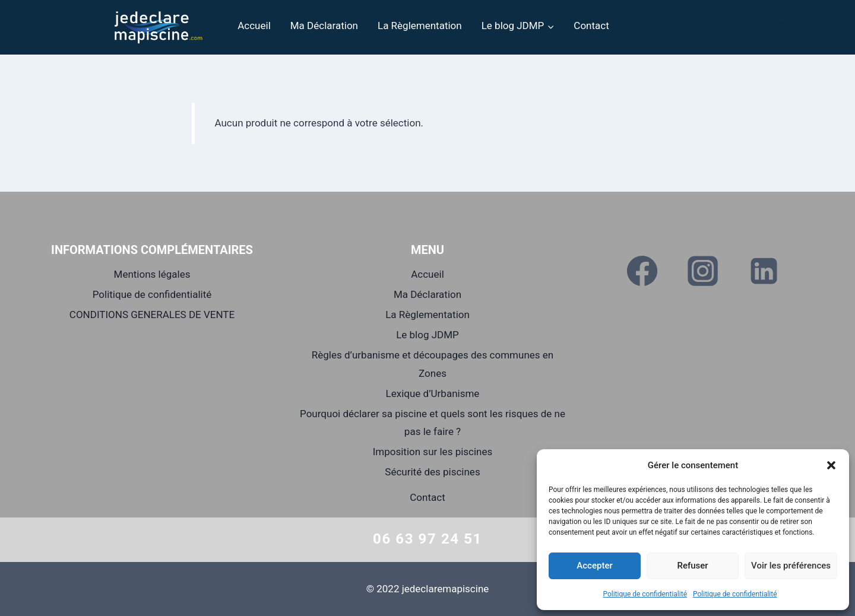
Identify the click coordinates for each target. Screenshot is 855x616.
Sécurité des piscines (432, 472)
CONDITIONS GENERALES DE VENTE (152, 315)
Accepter (594, 566)
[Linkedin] (764, 271)
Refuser (692, 566)
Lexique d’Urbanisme (433, 393)
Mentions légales (152, 274)
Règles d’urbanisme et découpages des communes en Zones (433, 364)
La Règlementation (420, 26)
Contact (591, 26)
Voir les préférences (791, 566)
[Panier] (784, 26)
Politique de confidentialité (645, 594)
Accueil (254, 26)
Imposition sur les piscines (433, 452)
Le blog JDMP (427, 335)
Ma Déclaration (324, 26)
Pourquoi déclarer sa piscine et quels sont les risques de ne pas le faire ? (433, 423)
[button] (831, 465)
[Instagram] (703, 271)
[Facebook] (642, 271)
